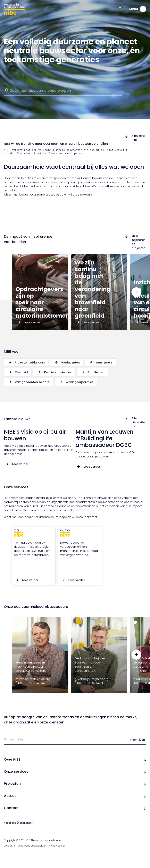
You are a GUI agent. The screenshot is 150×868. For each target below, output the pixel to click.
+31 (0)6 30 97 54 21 (90, 683)
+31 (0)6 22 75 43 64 (31, 683)
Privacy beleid (57, 846)
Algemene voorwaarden (32, 846)
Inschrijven (137, 740)
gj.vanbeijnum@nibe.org (92, 679)
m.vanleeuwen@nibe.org (33, 679)
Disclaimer (10, 846)
